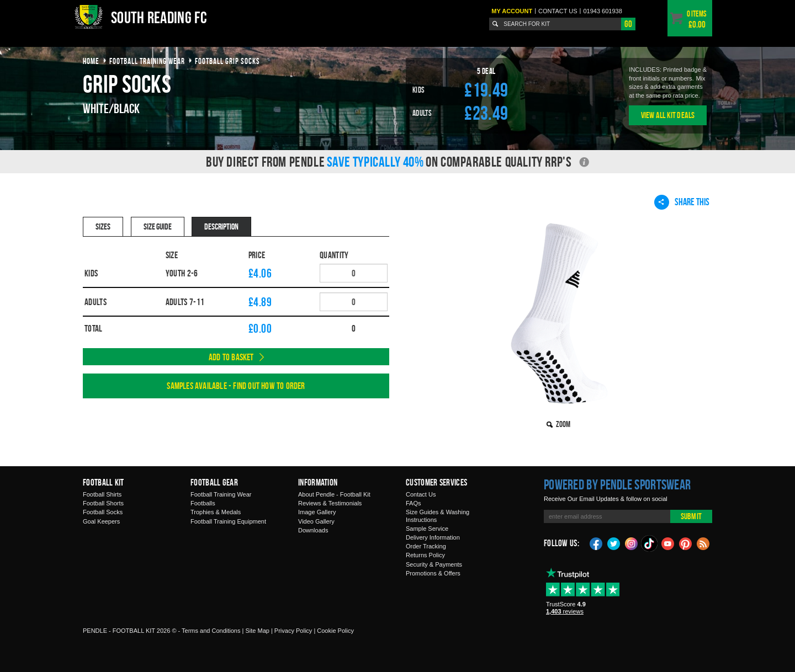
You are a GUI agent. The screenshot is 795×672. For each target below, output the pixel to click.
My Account (512, 11)
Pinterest (686, 543)
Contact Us (421, 494)
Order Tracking (426, 546)
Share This (682, 202)
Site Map (257, 631)
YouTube (668, 543)
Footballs (203, 503)
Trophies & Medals (216, 512)
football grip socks (227, 61)
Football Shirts (102, 494)
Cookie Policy (335, 631)
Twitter (614, 543)
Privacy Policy (293, 631)
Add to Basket (231, 357)
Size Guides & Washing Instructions (438, 516)
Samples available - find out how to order (236, 386)
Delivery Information (433, 537)
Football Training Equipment (228, 521)
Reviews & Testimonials (330, 503)
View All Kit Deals (668, 115)
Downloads (313, 530)
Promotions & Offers (433, 573)
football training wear (147, 61)
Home (91, 61)
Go (628, 24)
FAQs (414, 503)
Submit (691, 516)
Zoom (563, 424)
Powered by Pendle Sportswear (617, 484)
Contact (558, 11)
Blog (703, 543)
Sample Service (427, 529)
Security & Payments (434, 564)
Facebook (596, 543)
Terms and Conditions (211, 631)
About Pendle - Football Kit (334, 494)
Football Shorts (103, 503)
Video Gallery (316, 521)
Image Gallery (317, 512)
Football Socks (103, 512)
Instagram (632, 543)
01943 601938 (602, 11)
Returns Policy (425, 555)
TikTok (650, 543)
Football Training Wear (221, 494)
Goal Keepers (101, 521)
